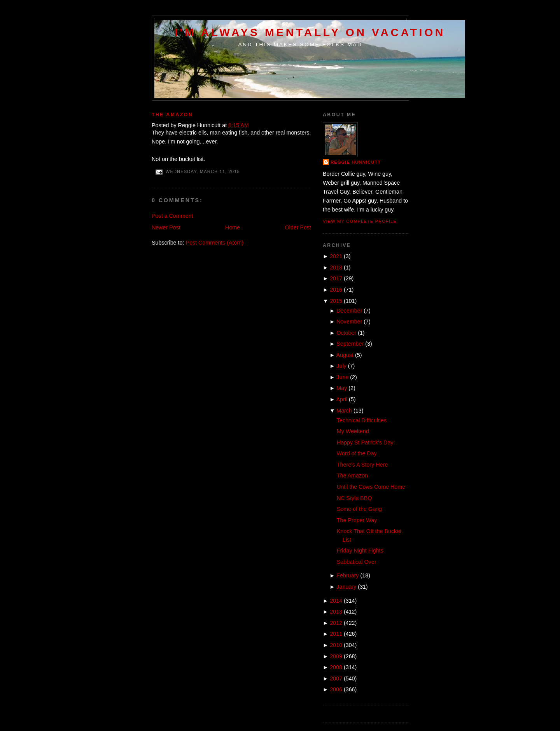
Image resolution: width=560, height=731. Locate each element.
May (342, 388)
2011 (336, 634)
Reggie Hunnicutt (356, 162)
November (349, 322)
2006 (336, 689)
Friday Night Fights (360, 551)
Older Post (298, 227)
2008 (336, 667)
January (346, 587)
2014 (336, 601)
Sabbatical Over (357, 562)
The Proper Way (357, 520)
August (345, 355)
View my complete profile (360, 221)
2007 (336, 679)
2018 (336, 268)
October (346, 333)
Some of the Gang (359, 509)
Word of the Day (357, 453)
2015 (336, 301)
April (342, 399)
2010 (336, 645)
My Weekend (353, 431)
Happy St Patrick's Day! (366, 442)
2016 (336, 290)
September (350, 344)
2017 (336, 278)
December (349, 311)
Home (233, 227)
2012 (336, 623)
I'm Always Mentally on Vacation (310, 32)
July (341, 366)
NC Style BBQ (354, 498)
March (344, 411)
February (347, 575)
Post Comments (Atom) (214, 243)
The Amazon (172, 115)
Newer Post (166, 227)
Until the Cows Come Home (371, 487)
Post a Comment (172, 216)
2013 (336, 612)
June (342, 377)
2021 (336, 256)
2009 (336, 656)
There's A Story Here (362, 465)
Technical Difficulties (362, 420)
